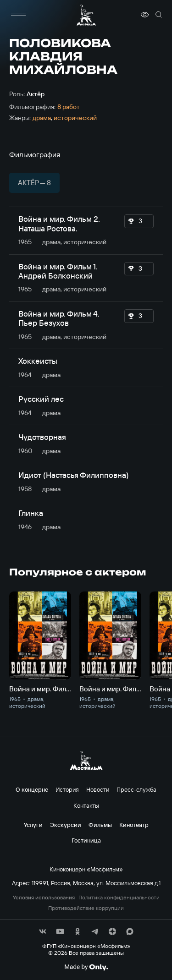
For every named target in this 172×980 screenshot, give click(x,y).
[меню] (18, 15)
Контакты (86, 805)
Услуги (33, 825)
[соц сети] (43, 931)
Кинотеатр (134, 825)
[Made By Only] (86, 967)
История (67, 789)
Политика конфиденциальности (119, 898)
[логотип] (86, 15)
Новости (98, 789)
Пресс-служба (136, 789)
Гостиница (86, 840)
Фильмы (100, 825)
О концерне (32, 789)
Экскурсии (66, 825)
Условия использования (44, 898)
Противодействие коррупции (86, 908)
